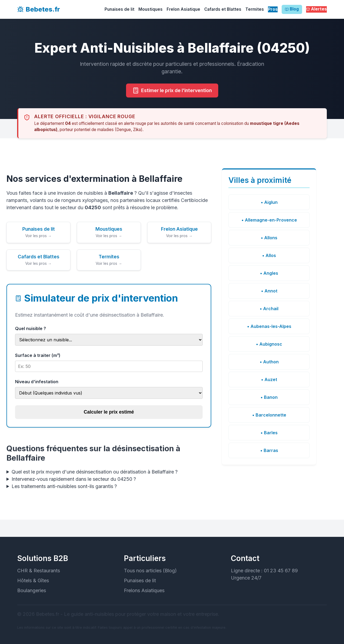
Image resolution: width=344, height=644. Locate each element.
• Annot (269, 291)
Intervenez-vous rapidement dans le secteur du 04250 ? (74, 481)
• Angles (269, 273)
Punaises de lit (119, 9)
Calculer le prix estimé (109, 412)
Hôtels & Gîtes (33, 580)
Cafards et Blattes (223, 9)
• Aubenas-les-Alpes (269, 326)
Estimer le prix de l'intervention (172, 91)
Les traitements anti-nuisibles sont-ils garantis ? (64, 488)
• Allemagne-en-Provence (269, 220)
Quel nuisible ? (31, 328)
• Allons (269, 238)
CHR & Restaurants (39, 571)
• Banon (269, 397)
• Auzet (269, 379)
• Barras (269, 450)
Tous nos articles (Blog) (150, 571)
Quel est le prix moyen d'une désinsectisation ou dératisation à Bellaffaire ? (95, 474)
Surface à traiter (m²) (38, 355)
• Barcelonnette (269, 415)
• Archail (269, 309)
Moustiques (150, 9)
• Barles (269, 433)
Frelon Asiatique (183, 9)
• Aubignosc (269, 344)
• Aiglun (269, 202)
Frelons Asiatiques (144, 590)
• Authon (269, 362)
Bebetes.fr (39, 9)
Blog (292, 9)
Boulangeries (32, 590)
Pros (273, 9)
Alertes (316, 9)
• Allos (269, 255)
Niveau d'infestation (37, 382)
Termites (255, 9)
